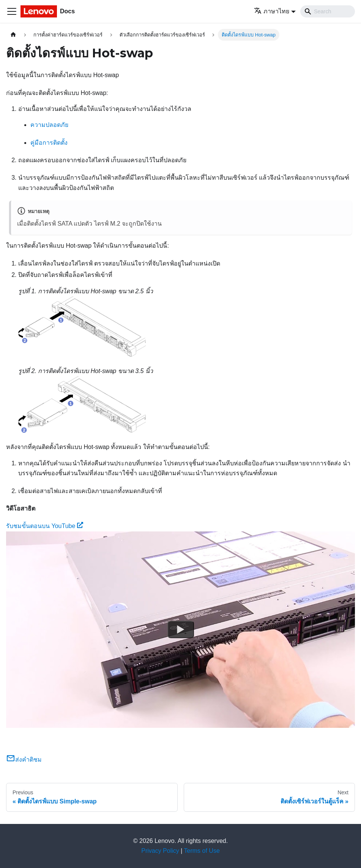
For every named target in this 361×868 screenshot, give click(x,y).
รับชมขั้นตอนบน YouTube (45, 526)
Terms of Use (202, 851)
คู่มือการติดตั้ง (49, 143)
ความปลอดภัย (49, 125)
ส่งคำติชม (24, 760)
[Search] (328, 11)
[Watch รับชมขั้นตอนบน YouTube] (181, 629)
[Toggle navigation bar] (12, 11)
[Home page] (13, 35)
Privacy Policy (160, 851)
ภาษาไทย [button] (272, 11)
